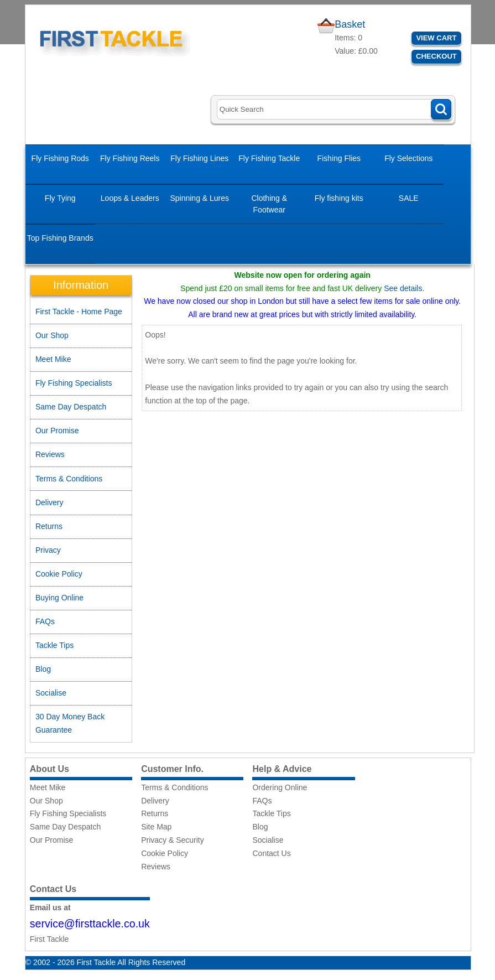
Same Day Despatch (71, 407)
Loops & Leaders (130, 198)
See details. (404, 288)
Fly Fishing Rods (60, 158)
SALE (409, 198)
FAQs (45, 621)
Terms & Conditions (69, 479)
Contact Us (271, 853)
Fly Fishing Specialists (74, 383)
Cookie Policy (59, 574)
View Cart (436, 38)
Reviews (50, 454)
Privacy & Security (173, 840)
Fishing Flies (339, 158)
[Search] (334, 109)
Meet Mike (53, 359)
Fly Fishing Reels (130, 158)
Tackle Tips (54, 645)
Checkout (436, 56)
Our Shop (52, 335)
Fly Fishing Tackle (269, 158)
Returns (49, 526)
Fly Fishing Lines (199, 158)
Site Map (156, 827)
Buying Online (59, 598)
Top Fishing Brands (60, 238)
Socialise (51, 693)
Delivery (49, 502)
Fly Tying (60, 198)
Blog (43, 669)
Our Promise (57, 431)
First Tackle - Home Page (79, 312)
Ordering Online (280, 787)
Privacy (48, 550)
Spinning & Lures (199, 198)
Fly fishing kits (339, 198)
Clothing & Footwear (269, 204)
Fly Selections (408, 158)
